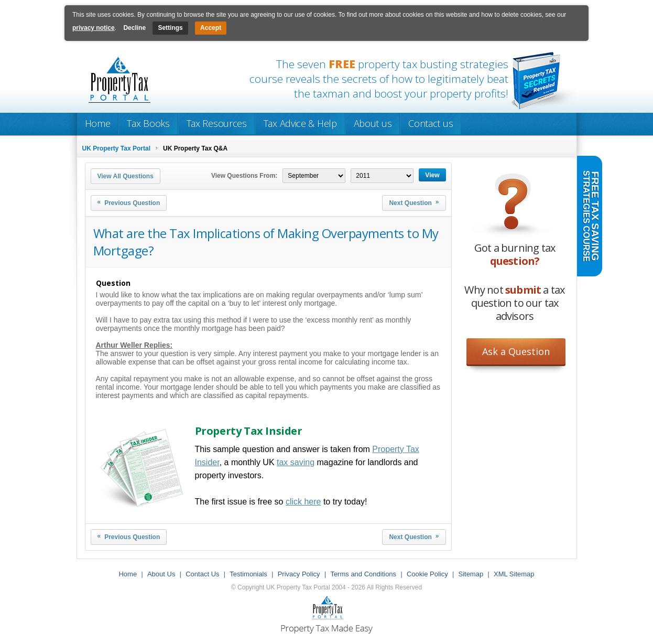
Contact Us (202, 574)
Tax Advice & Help (300, 123)
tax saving (296, 462)
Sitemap (471, 574)
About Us (161, 574)
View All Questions (126, 176)
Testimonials (248, 574)
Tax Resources (217, 123)
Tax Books (148, 123)
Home (98, 123)
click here (303, 502)
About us (373, 123)
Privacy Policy (299, 574)
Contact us (431, 123)
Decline (134, 28)
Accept (211, 28)
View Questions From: (244, 176)
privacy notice (94, 28)
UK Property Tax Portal (116, 148)
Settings (170, 28)
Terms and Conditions (363, 574)
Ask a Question (516, 351)
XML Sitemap (514, 574)
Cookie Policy (427, 574)
